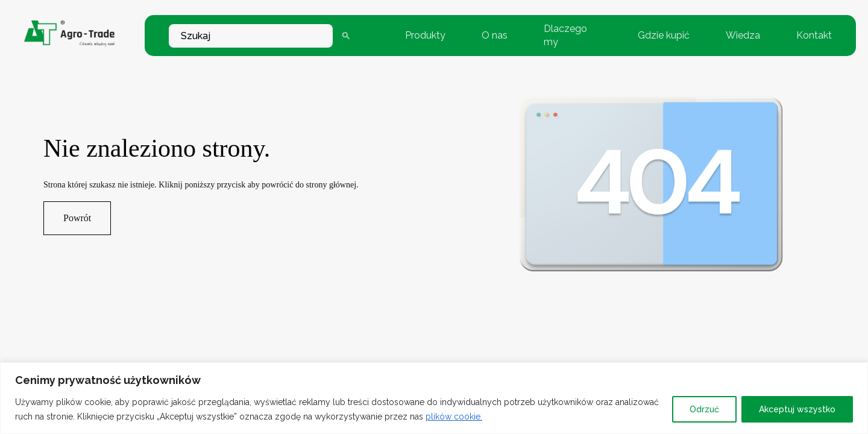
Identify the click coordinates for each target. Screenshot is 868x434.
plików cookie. (454, 417)
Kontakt (814, 35)
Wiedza (743, 35)
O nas (495, 35)
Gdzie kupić (664, 35)
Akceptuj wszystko (797, 409)
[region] (434, 398)
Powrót (77, 218)
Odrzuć (704, 409)
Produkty (425, 35)
